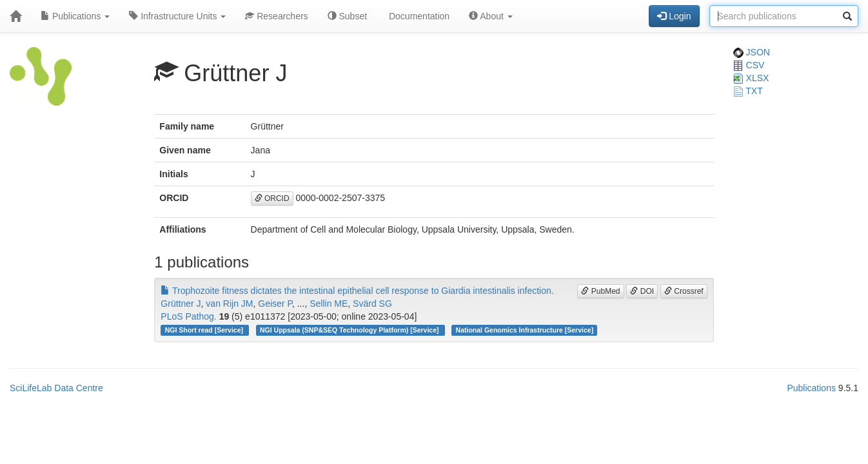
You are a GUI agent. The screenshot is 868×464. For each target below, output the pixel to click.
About (491, 16)
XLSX (751, 78)
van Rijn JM (229, 304)
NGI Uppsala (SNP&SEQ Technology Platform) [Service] (350, 330)
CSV (749, 65)
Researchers (276, 16)
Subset (347, 16)
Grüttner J (181, 304)
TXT (748, 91)
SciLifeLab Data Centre (56, 388)
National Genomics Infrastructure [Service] (525, 330)
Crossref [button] (684, 291)
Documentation (418, 16)
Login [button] (674, 16)
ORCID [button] (272, 198)
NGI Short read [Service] (205, 330)
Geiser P (275, 304)
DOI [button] (642, 291)
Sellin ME (329, 304)
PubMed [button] (600, 291)
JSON (752, 52)
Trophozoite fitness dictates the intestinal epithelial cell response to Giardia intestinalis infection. (357, 291)
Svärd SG (372, 304)
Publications (75, 16)
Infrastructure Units (177, 16)
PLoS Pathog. (188, 316)
